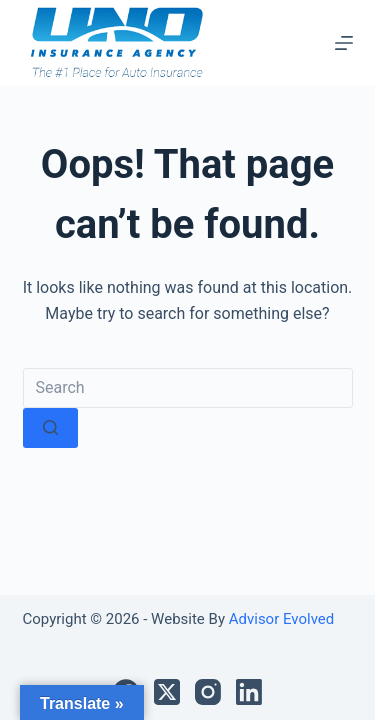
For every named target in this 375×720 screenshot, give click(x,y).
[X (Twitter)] (167, 692)
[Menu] (344, 43)
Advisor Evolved (279, 619)
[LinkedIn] (249, 692)
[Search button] (50, 428)
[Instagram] (208, 692)
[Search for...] (188, 388)
